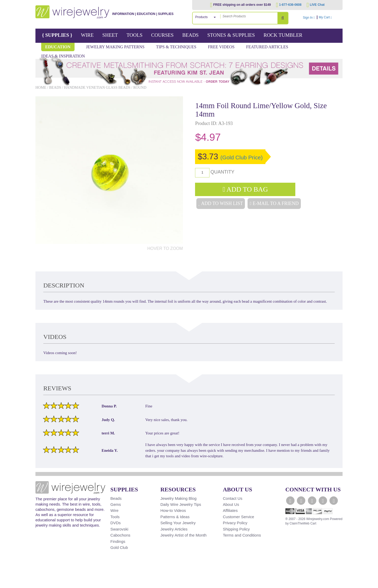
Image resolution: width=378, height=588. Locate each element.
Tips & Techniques (176, 47)
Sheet (110, 35)
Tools (135, 35)
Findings (118, 541)
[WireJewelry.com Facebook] (290, 501)
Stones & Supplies (231, 35)
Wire (87, 35)
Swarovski (119, 529)
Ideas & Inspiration (63, 56)
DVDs (116, 523)
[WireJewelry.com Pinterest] (334, 501)
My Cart (330, 17)
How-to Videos (173, 510)
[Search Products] (283, 18)
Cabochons (120, 535)
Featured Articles (267, 47)
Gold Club (119, 547)
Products (201, 17)
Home (41, 88)
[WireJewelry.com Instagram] (323, 501)
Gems (116, 504)
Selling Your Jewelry (178, 523)
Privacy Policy (235, 523)
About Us (231, 504)
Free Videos (221, 47)
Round (140, 88)
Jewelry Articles (174, 529)
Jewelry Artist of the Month (183, 535)
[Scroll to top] (42, 583)
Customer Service (238, 517)
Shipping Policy (236, 529)
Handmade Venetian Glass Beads (97, 88)
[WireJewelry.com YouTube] (312, 501)
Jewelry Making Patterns (115, 47)
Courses (162, 35)
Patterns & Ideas (175, 517)
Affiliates (230, 510)
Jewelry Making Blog (178, 498)
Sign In (309, 18)
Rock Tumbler (283, 35)
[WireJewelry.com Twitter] (301, 501)
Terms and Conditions (242, 535)
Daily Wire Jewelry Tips (181, 504)
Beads (190, 35)
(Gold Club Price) (242, 157)
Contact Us (233, 498)
